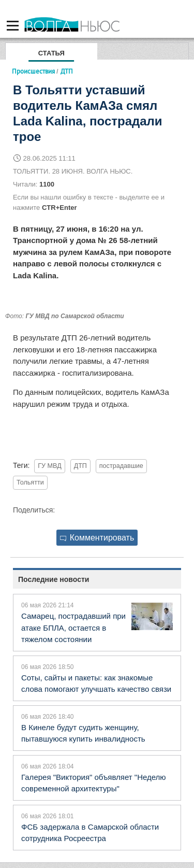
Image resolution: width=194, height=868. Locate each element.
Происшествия (33, 71)
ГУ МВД (49, 466)
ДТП (80, 466)
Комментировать (97, 538)
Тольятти (30, 482)
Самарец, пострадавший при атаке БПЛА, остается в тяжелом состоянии (73, 628)
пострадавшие (121, 466)
